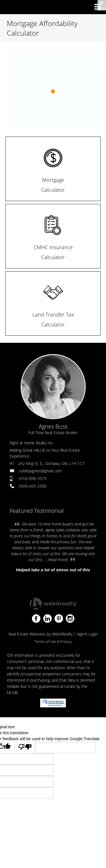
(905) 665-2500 (33, 486)
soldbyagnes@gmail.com (40, 471)
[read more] (58, 560)
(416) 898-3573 (33, 478)
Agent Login (87, 634)
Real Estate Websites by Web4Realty (41, 634)
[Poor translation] (25, 746)
